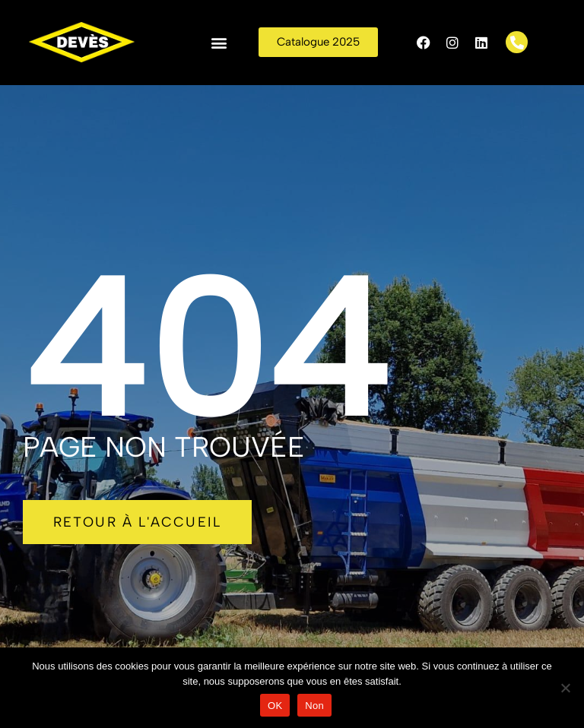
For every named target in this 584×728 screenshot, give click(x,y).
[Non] (565, 688)
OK (275, 706)
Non (314, 706)
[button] (219, 42)
